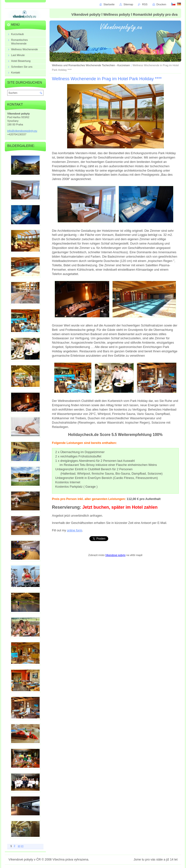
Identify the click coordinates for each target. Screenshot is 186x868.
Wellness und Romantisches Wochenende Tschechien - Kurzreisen (91, 65)
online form (75, 530)
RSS (145, 4)
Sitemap (128, 4)
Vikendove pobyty (115, 555)
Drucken (161, 4)
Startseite (109, 4)
